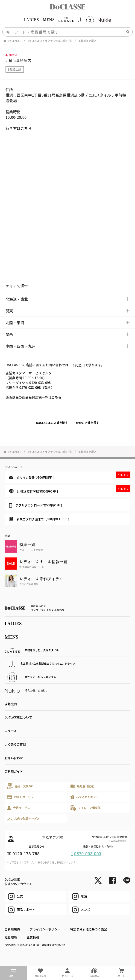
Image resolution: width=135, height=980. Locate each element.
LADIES (31, 20)
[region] (67, 20)
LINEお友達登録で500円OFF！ (70, 489)
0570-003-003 (88, 854)
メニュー (13, 974)
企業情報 (33, 937)
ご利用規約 (12, 929)
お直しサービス (20, 797)
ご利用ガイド (14, 771)
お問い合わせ (14, 758)
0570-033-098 (30, 387)
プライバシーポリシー (45, 929)
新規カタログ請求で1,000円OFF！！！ (39, 519)
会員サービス (19, 808)
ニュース (11, 731)
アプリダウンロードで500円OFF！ (36, 505)
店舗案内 (11, 704)
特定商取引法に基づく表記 (89, 929)
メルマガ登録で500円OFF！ (70, 475)
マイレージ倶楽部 (86, 808)
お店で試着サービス (23, 819)
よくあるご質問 (15, 744)
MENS (49, 20)
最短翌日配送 (82, 786)
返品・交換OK (20, 786)
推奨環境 (11, 937)
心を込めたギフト (85, 797)
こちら (26, 128)
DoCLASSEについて (18, 717)
